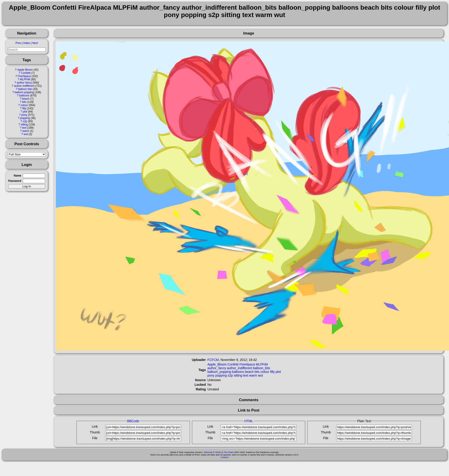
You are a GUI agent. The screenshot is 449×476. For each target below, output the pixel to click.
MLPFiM (25, 79)
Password (15, 181)
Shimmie (208, 452)
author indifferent (24, 86)
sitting (24, 125)
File (95, 438)
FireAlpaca (24, 76)
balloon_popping (219, 372)
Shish (218, 452)
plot (25, 112)
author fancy (24, 83)
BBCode (133, 421)
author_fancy (217, 368)
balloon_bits (262, 368)
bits (24, 102)
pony (24, 115)
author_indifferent (239, 368)
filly (24, 108)
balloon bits (25, 89)
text (24, 128)
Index (27, 43)
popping (25, 118)
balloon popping (24, 92)
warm (26, 131)
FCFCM (213, 360)
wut (26, 134)
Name (17, 176)
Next (35, 43)
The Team (229, 452)
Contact (225, 457)
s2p (25, 121)
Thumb (95, 432)
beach (26, 99)
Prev (18, 43)
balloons (24, 96)
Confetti (26, 73)
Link (95, 427)
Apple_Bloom (217, 364)
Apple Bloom (25, 70)
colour (24, 105)
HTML (249, 421)
